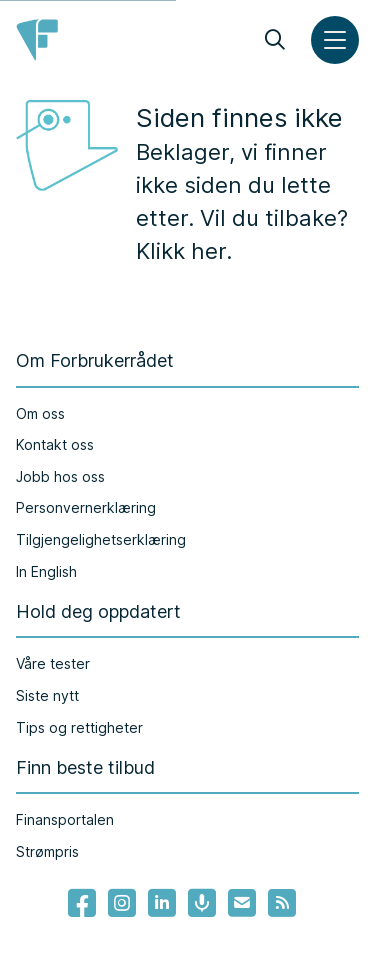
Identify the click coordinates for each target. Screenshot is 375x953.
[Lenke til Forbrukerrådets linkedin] (162, 903)
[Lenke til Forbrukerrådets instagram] (122, 903)
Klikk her (181, 251)
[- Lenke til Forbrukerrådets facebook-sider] (82, 903)
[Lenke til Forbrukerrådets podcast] (202, 903)
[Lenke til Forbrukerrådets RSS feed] (282, 903)
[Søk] (275, 40)
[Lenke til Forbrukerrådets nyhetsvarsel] (242, 903)
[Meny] (335, 40)
